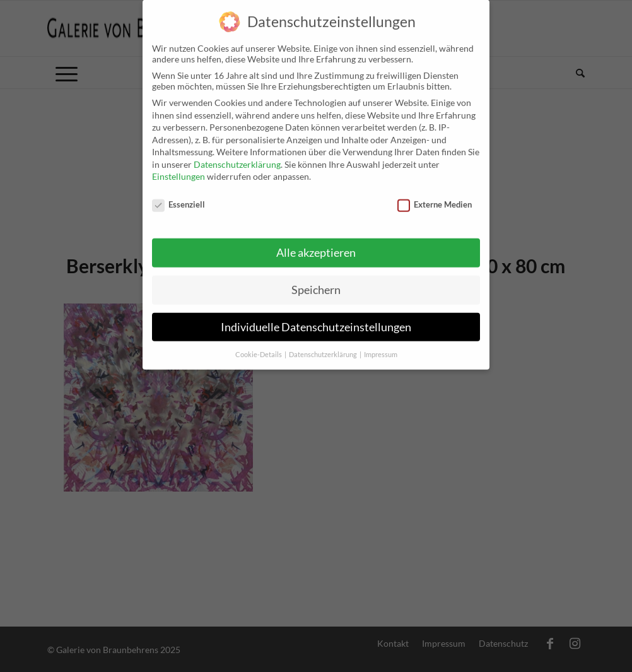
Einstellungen (178, 169)
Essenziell (178, 197)
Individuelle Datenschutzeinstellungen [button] (316, 320)
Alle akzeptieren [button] (316, 245)
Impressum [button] (381, 347)
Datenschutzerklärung (237, 157)
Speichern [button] (316, 282)
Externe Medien (435, 197)
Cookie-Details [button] (259, 347)
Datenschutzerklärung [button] (324, 347)
